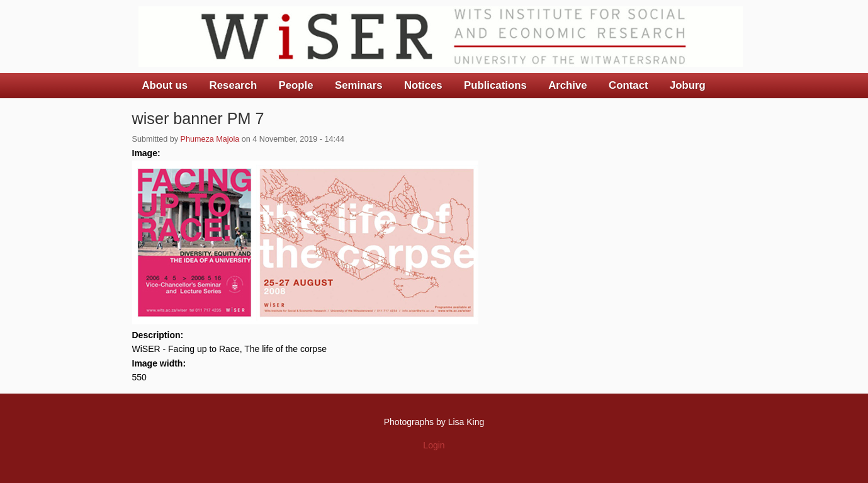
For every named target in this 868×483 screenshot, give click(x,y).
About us (165, 85)
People (296, 85)
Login (434, 445)
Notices (423, 85)
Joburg (688, 85)
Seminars (359, 85)
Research (234, 85)
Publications (495, 85)
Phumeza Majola (210, 139)
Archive (568, 85)
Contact (628, 85)
